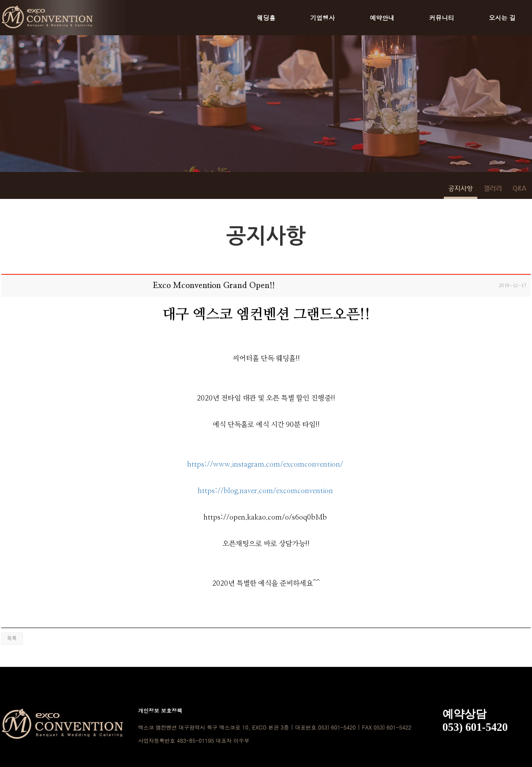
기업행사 (322, 18)
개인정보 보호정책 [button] (160, 710)
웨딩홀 (266, 18)
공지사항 (461, 189)
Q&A (519, 189)
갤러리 (493, 189)
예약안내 (382, 18)
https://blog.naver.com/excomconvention (265, 491)
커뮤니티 (442, 18)
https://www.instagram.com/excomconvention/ (265, 464)
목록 (12, 638)
